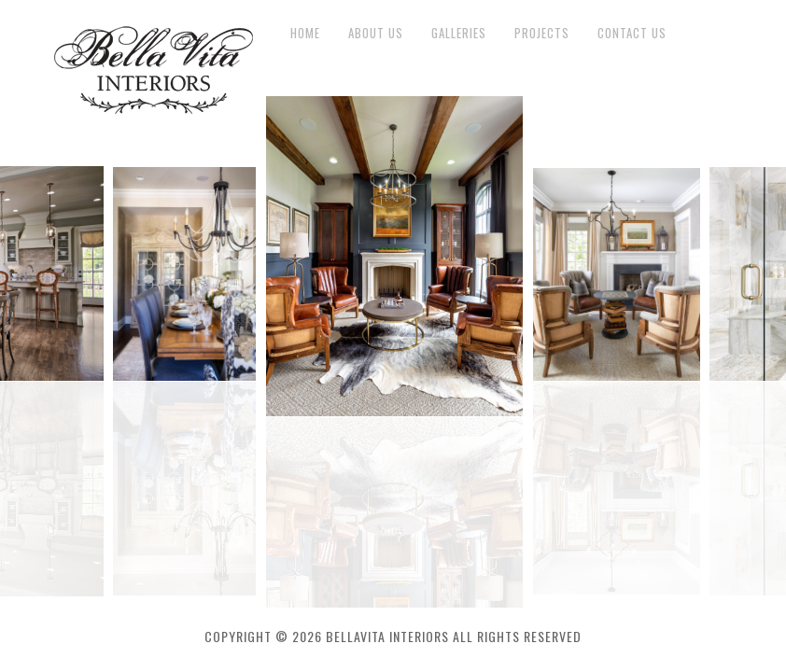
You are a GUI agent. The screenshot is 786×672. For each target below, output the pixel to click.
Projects (542, 33)
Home (305, 33)
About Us (376, 33)
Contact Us (632, 33)
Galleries (459, 33)
